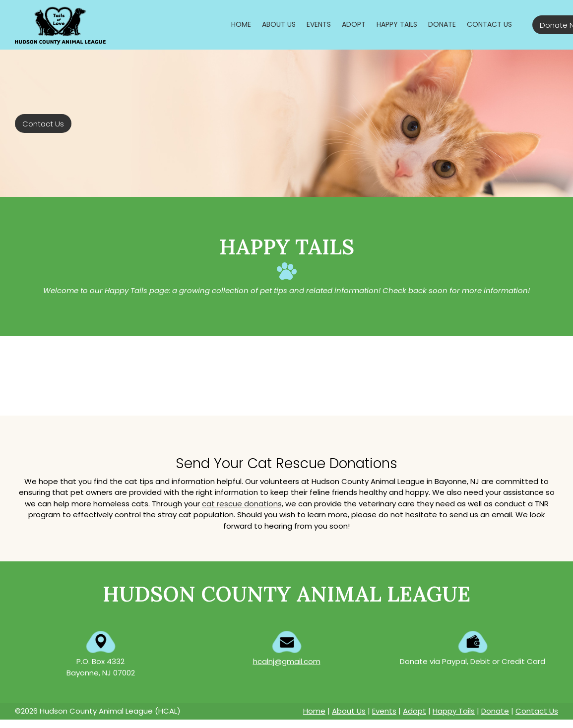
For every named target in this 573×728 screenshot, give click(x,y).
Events (384, 711)
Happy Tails (454, 711)
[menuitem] (241, 25)
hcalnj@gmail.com (287, 661)
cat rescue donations (242, 504)
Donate (495, 711)
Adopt (414, 711)
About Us (349, 711)
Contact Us (537, 711)
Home (314, 711)
